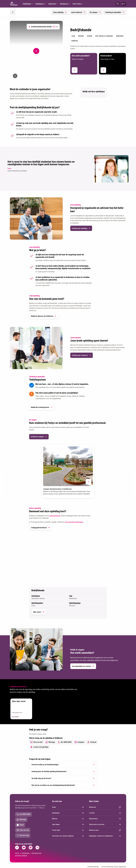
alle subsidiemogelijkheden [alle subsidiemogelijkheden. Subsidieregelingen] (74, 522)
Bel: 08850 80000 (23, 814)
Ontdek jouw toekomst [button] (82, 355)
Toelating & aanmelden (113, 12)
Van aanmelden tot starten (83, 666)
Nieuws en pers (105, 830)
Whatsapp (50, 742)
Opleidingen (68, 813)
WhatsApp (21, 820)
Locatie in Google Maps (39, 747)
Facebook (92, 742)
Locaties (105, 813)
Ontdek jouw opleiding (81, 228)
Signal (20, 825)
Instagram (79, 742)
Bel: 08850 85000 (65, 742)
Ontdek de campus (39, 437)
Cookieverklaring (93, 867)
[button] (118, 4)
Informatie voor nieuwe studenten (68, 836)
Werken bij (105, 807)
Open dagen (68, 824)
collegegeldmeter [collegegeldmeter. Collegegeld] (55, 516)
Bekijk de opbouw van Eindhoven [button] (44, 316)
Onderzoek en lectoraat (105, 824)
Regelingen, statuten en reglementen (105, 836)
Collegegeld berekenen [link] (41, 528)
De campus (94, 12)
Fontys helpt (68, 830)
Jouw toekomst (77, 12)
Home (68, 807)
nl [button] (123, 4)
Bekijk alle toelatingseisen (42, 407)
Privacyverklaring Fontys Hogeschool (114, 867)
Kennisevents (105, 819)
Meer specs (39, 612)
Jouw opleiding (58, 12)
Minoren (68, 819)
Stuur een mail (36, 742)
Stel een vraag (23, 835)
